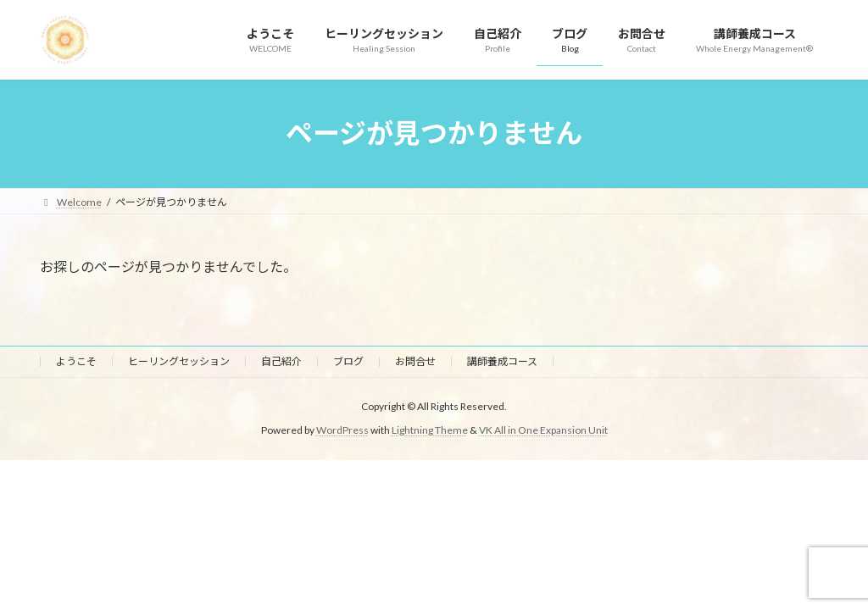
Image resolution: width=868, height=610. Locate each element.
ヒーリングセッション (179, 361)
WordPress (342, 430)
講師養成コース (502, 361)
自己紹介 (281, 361)
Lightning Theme (430, 430)
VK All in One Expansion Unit (543, 430)
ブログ (348, 361)
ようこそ (76, 361)
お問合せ (415, 361)
